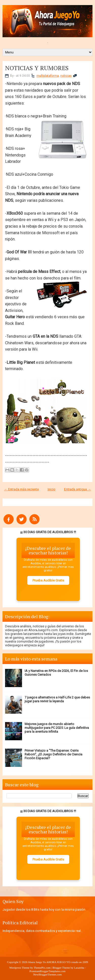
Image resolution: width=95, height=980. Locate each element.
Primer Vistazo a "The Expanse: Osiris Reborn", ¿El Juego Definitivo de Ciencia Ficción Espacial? (53, 754)
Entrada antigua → (78, 489)
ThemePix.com (42, 968)
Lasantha (79, 968)
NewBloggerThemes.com (48, 974)
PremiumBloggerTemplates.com (48, 971)
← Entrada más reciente (21, 489)
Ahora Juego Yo (37, 962)
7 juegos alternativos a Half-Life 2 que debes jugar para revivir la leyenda (57, 699)
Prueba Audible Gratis (48, 580)
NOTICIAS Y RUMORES (37, 68)
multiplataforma (48, 76)
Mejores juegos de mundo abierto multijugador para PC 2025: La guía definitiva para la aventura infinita (57, 728)
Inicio (52, 489)
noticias (66, 76)
